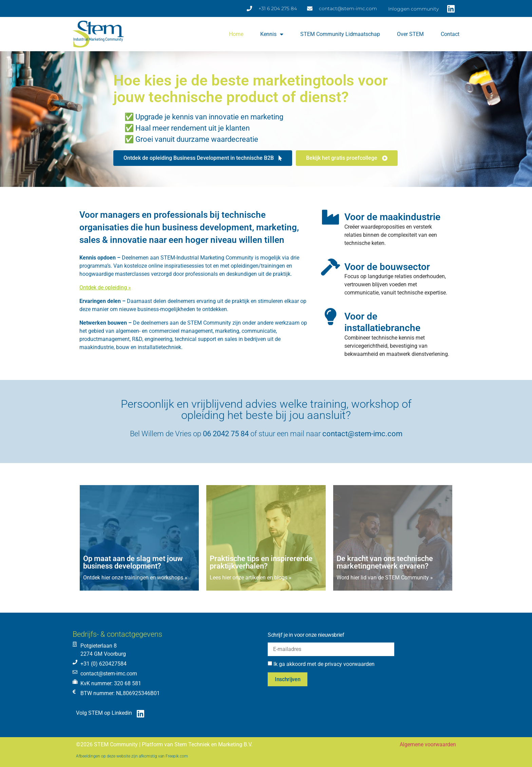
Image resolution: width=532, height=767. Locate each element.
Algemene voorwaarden (428, 744)
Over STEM (410, 34)
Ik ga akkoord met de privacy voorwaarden (324, 664)
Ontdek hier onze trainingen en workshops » (135, 578)
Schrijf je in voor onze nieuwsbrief (306, 635)
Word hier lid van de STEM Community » (385, 578)
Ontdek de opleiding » (105, 287)
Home (236, 34)
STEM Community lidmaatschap (340, 34)
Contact (450, 34)
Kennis (272, 34)
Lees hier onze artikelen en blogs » (251, 578)
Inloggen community (413, 9)
